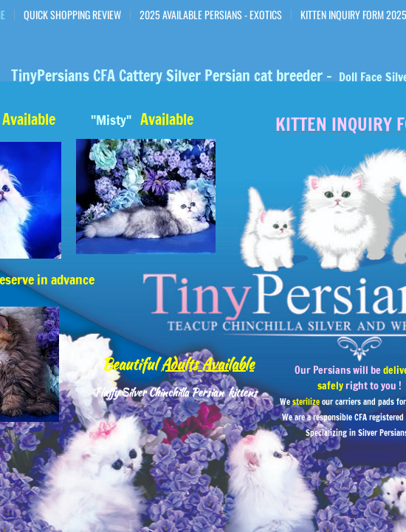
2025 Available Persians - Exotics (211, 15)
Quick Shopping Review (72, 15)
